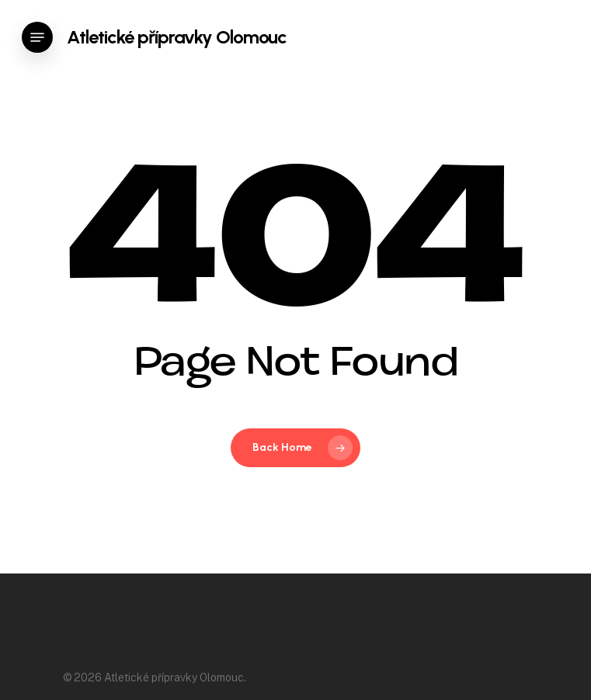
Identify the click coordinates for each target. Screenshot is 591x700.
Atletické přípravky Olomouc (177, 37)
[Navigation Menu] (37, 38)
